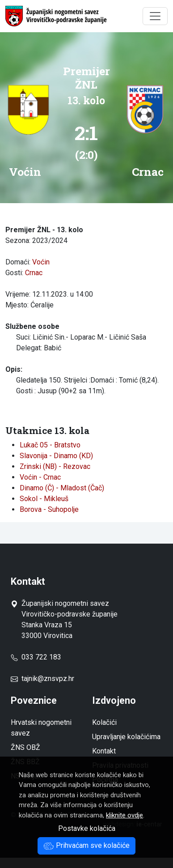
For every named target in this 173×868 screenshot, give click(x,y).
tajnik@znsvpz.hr (48, 679)
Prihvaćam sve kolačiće (86, 845)
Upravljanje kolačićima (126, 737)
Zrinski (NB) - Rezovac (55, 466)
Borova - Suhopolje (49, 509)
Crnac (34, 273)
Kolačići (104, 722)
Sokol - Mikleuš (44, 499)
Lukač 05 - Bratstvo (50, 445)
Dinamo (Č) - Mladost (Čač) (62, 488)
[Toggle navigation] (155, 16)
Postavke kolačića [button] (87, 828)
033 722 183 (36, 657)
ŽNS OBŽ (25, 747)
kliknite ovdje (124, 815)
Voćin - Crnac (40, 477)
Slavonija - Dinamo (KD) (56, 456)
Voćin (41, 262)
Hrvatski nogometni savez (41, 728)
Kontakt (104, 751)
